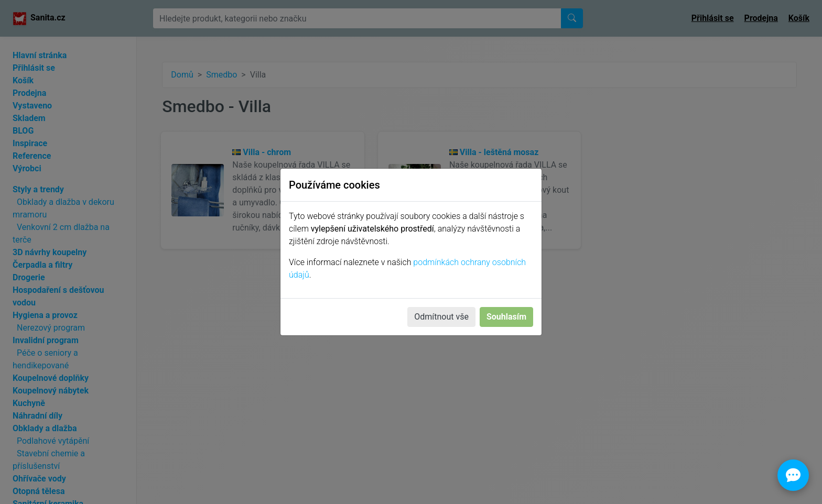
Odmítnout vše (441, 317)
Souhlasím (506, 317)
